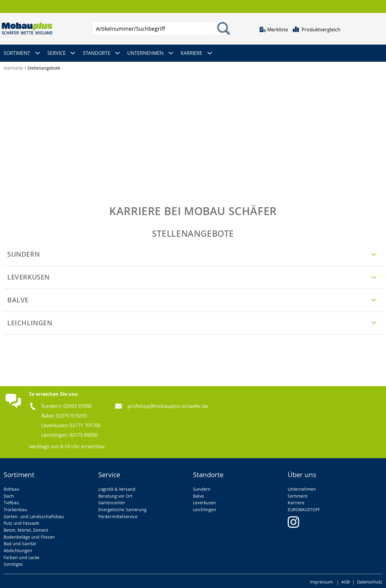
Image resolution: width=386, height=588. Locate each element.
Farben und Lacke (22, 556)
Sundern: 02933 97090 (66, 405)
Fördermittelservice (118, 515)
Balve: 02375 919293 (64, 414)
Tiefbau (11, 501)
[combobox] (160, 29)
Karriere (296, 501)
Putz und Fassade (21, 522)
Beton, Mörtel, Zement (26, 529)
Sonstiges (13, 563)
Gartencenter (112, 501)
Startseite (14, 67)
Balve (198, 494)
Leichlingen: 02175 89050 (70, 433)
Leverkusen (204, 501)
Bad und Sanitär (20, 542)
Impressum (321, 580)
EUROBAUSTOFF (304, 508)
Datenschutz (370, 580)
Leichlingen (205, 508)
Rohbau (11, 488)
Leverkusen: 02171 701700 (71, 424)
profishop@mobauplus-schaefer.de (168, 405)
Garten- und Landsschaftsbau (34, 515)
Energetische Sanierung (122, 508)
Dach (9, 494)
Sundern (202, 488)
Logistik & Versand (117, 488)
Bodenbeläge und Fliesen (29, 535)
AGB (346, 580)
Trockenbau (15, 508)
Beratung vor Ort (115, 494)
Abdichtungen (18, 549)
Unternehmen (302, 488)
